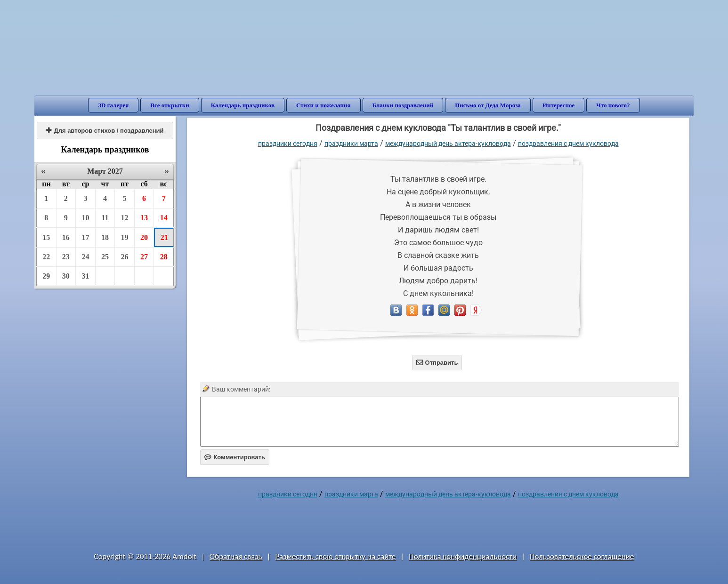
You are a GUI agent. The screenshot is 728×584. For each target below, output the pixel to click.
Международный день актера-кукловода (448, 144)
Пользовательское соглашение (582, 556)
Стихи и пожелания (324, 105)
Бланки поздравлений (403, 105)
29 (46, 276)
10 (85, 218)
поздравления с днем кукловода (568, 144)
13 (144, 218)
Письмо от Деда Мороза (488, 105)
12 (125, 218)
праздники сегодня (288, 144)
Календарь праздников (243, 105)
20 (144, 237)
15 (46, 237)
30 (66, 276)
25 (105, 257)
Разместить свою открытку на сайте (335, 556)
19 (125, 237)
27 (144, 257)
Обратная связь (236, 556)
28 (164, 257)
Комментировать (235, 457)
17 (85, 237)
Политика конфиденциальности (463, 556)
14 (164, 218)
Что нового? (613, 105)
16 (66, 237)
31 (85, 276)
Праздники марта (351, 144)
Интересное (558, 105)
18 (105, 237)
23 (66, 257)
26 (125, 257)
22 (46, 257)
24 (85, 257)
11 (105, 218)
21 (164, 237)
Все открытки (170, 105)
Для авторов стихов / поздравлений (105, 131)
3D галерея (113, 105)
